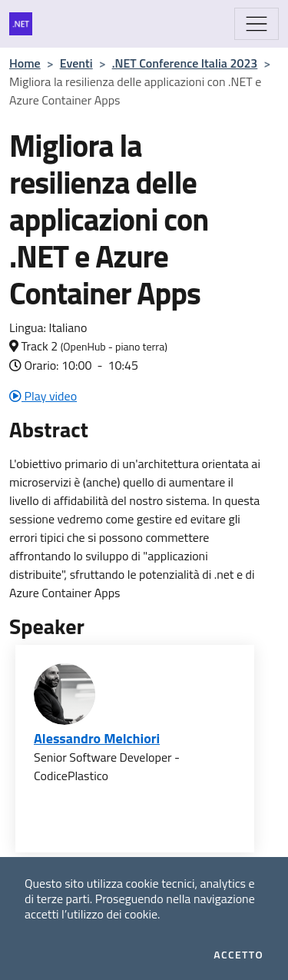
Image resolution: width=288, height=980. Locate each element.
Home (25, 63)
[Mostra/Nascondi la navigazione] (257, 24)
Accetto (238, 955)
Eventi (76, 63)
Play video (43, 396)
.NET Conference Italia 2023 (185, 63)
